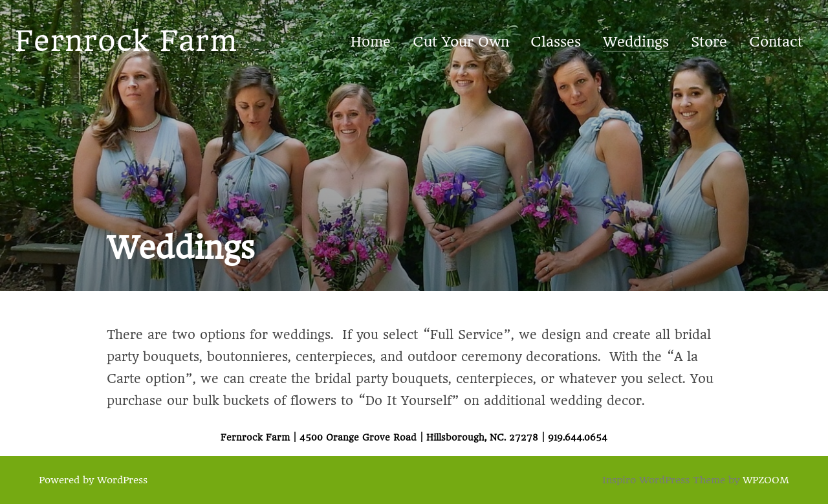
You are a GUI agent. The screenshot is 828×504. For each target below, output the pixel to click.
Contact (776, 42)
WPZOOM (766, 480)
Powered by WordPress (93, 480)
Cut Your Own (461, 42)
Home (371, 42)
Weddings (636, 42)
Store (709, 42)
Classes (556, 42)
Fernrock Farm (126, 41)
